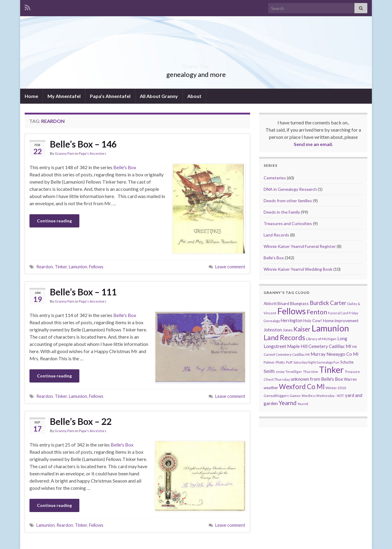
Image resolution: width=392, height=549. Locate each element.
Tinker (61, 267)
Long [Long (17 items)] (342, 339)
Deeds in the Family (282, 212)
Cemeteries (275, 178)
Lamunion (78, 267)
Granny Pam (196, 64)
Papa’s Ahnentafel (110, 96)
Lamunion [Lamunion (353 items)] (330, 328)
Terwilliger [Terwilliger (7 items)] (294, 372)
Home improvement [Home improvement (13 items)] (341, 321)
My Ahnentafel (64, 96)
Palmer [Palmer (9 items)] (269, 362)
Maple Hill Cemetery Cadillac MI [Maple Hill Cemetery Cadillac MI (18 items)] (319, 346)
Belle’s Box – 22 (81, 421)
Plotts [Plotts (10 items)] (280, 362)
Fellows (96, 267)
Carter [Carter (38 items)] (338, 303)
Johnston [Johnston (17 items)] (273, 330)
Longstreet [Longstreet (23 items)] (275, 346)
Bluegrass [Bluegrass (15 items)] (299, 303)
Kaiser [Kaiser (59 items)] (302, 329)
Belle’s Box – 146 (83, 144)
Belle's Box (125, 167)
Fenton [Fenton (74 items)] (317, 312)
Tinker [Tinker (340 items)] (331, 370)
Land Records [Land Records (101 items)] (284, 337)
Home (31, 96)
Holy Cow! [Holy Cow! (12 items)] (313, 321)
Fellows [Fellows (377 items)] (291, 311)
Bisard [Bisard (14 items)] (283, 303)
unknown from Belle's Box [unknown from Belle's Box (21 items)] (317, 379)
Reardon (45, 267)
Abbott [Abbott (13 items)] (270, 303)
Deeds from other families (288, 201)
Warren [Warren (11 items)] (350, 379)
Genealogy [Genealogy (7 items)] (272, 321)
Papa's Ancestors (93, 153)
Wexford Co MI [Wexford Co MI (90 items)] (302, 387)
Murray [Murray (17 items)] (318, 354)
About (194, 96)
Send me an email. (313, 144)
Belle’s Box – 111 (83, 292)
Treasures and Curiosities (288, 223)
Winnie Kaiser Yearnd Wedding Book (298, 269)
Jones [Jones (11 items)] (288, 330)
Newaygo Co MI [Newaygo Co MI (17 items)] (343, 354)
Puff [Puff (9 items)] (289, 362)
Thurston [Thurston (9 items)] (311, 372)
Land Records (276, 235)
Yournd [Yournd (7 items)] (303, 404)
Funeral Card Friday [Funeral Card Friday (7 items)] (343, 313)
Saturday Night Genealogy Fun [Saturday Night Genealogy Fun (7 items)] (316, 362)
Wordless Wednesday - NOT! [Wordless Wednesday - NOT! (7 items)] (323, 396)
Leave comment (230, 267)
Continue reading (54, 221)
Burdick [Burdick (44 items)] (319, 303)
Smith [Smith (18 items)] (269, 371)
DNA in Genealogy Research (290, 189)
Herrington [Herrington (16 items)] (292, 320)
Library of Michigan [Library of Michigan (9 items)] (321, 339)
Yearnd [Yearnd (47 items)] (288, 403)
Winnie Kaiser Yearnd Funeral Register (300, 246)
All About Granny (159, 96)
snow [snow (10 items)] (280, 372)
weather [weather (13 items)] (271, 388)
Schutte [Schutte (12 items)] (347, 362)
